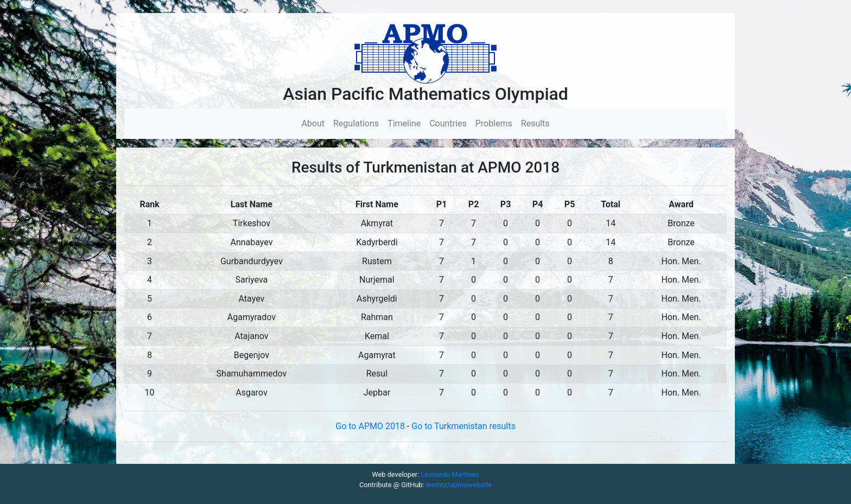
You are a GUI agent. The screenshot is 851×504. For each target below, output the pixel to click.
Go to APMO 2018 (371, 426)
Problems (494, 123)
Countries (448, 123)
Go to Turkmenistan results (463, 426)
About (315, 123)
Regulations (356, 123)
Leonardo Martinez (450, 474)
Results (535, 123)
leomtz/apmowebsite (459, 485)
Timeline (404, 123)
